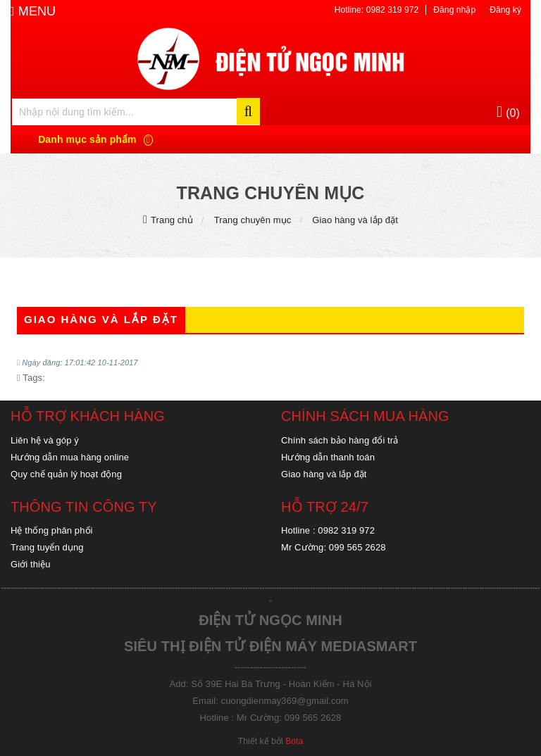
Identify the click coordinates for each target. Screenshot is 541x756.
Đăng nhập (454, 10)
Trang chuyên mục (253, 220)
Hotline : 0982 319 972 (328, 530)
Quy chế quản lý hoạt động (66, 474)
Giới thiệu (30, 564)
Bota (294, 741)
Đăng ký (505, 10)
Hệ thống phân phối (52, 530)
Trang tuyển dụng (47, 547)
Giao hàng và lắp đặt (355, 220)
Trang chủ (172, 220)
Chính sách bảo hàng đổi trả (340, 440)
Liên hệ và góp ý (45, 440)
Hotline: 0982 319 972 (377, 10)
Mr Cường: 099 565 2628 (334, 547)
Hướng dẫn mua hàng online (70, 457)
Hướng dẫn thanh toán (328, 457)
